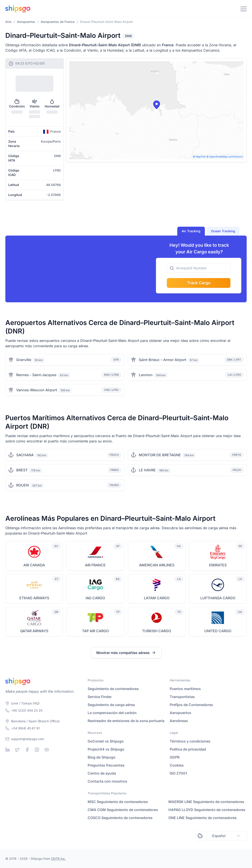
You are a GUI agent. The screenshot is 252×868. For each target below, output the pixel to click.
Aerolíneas (179, 721)
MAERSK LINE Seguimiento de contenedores (206, 802)
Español (227, 836)
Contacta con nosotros (107, 781)
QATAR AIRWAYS (34, 631)
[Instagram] (37, 750)
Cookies (177, 765)
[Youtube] (47, 750)
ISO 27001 (178, 773)
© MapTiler (199, 157)
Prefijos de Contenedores (191, 705)
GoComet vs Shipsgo (106, 741)
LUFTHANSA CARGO (218, 598)
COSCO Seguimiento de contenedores (120, 818)
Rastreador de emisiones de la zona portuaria (126, 721)
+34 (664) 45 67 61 (25, 728)
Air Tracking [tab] (191, 231)
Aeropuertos (180, 713)
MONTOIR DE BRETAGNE (160, 455)
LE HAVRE (147, 470)
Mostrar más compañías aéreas (126, 653)
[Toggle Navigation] (244, 9)
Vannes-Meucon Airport (37, 390)
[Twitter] (17, 750)
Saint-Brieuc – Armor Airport (162, 360)
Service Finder (100, 697)
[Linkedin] (8, 750)
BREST (22, 470)
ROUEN (22, 485)
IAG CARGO (95, 598)
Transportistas (182, 697)
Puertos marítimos (185, 689)
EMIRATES (218, 565)
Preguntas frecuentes (106, 765)
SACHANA (25, 455)
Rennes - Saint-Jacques (36, 375)
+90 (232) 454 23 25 (27, 710)
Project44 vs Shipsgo (106, 749)
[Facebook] (27, 750)
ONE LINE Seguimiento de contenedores (203, 818)
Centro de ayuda (102, 773)
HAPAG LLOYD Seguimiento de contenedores (207, 810)
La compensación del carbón (112, 713)
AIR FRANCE (95, 565)
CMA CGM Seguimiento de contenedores (123, 810)
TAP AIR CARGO (95, 631)
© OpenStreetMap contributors (225, 157)
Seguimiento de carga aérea (111, 705)
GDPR (175, 757)
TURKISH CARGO (157, 631)
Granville (24, 360)
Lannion (146, 375)
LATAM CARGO (157, 598)
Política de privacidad (188, 749)
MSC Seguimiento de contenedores (118, 802)
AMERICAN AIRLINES (157, 565)
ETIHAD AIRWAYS (34, 598)
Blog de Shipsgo (102, 757)
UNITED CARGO (218, 631)
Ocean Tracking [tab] (223, 231)
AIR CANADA (34, 565)
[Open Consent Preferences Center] (200, 836)
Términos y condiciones (190, 741)
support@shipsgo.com (28, 739)
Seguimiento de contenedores (113, 689)
